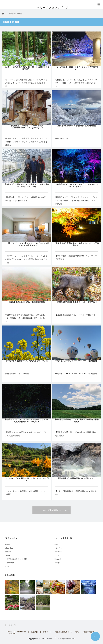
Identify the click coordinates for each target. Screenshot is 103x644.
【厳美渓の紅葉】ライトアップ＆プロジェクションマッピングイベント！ (76, 185)
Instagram (58, 563)
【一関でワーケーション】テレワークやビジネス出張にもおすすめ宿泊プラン (27, 244)
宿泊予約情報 (10, 563)
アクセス (58, 555)
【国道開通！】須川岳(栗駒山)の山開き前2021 (76, 478)
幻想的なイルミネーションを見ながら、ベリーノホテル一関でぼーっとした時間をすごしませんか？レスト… (76, 83)
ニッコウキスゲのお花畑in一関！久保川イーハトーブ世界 (27, 480)
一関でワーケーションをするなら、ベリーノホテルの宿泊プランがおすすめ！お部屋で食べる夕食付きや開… (26, 259)
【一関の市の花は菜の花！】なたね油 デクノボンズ (27, 361)
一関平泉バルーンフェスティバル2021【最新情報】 (76, 361)
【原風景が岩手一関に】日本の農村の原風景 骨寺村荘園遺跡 (76, 421)
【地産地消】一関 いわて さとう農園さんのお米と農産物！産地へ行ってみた (27, 185)
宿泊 (56, 544)
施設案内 (8, 552)
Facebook (58, 559)
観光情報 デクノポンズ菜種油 (17, 374)
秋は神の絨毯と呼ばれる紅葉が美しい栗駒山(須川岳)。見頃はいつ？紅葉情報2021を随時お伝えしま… (26, 318)
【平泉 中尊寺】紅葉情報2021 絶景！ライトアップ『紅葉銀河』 (76, 244)
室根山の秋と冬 (62, 138)
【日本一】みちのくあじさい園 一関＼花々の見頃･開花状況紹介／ (27, 68)
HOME (8, 544)
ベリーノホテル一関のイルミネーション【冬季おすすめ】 (76, 68)
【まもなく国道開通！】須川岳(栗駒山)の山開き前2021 (76, 493)
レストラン (58, 548)
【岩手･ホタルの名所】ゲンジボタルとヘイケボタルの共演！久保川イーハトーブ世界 (27, 421)
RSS (16, 625)
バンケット (58, 552)
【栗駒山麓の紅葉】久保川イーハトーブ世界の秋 (76, 302)
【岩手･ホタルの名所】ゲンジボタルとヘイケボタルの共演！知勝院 (26, 434)
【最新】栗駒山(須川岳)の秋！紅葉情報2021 (27, 302)
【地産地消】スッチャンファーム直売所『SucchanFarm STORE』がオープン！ (27, 127)
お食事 (8, 555)
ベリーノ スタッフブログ (49, 639)
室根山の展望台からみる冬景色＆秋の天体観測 (76, 126)
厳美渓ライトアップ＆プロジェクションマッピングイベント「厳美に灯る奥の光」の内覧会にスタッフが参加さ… (76, 200)
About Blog (9, 548)
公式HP (8, 566)
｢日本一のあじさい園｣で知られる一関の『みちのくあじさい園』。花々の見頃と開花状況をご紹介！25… (26, 83)
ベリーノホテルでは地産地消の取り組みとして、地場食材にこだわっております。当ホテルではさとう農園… (26, 142)
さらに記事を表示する (51, 510)
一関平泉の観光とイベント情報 (16, 559)
